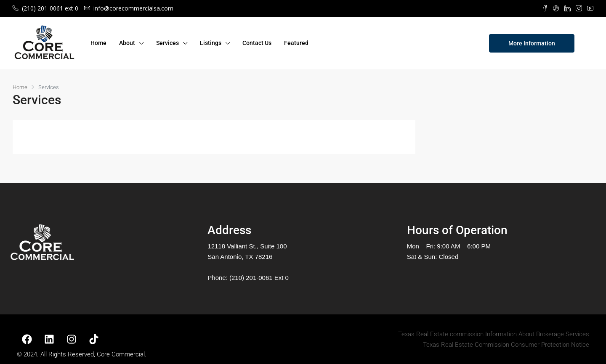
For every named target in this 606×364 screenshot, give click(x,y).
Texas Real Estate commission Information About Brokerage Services (494, 334)
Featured (296, 43)
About (127, 43)
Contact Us (257, 43)
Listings (211, 43)
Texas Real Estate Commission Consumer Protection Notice (506, 345)
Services (167, 43)
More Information (532, 43)
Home (98, 43)
